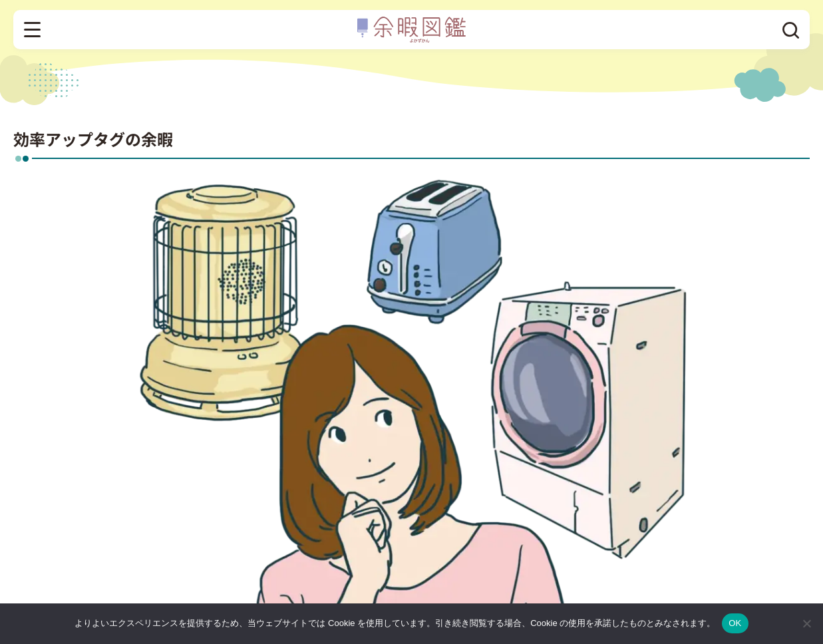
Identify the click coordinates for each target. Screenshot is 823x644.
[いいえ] (806, 623)
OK (735, 623)
